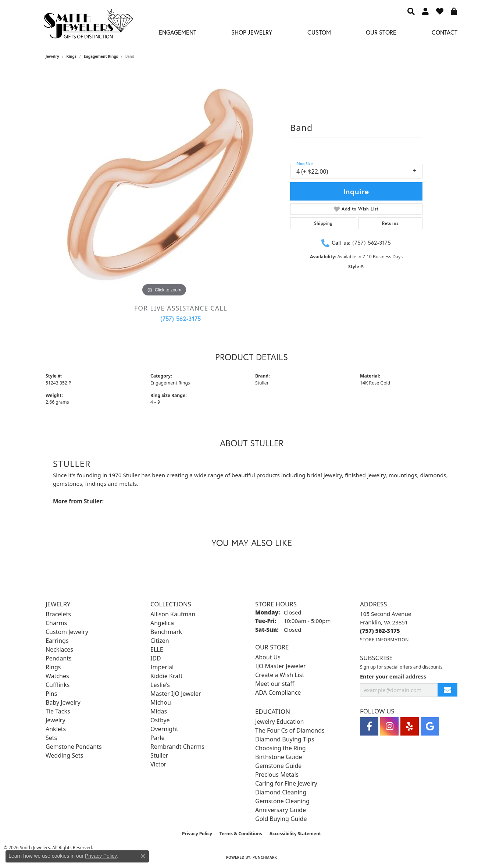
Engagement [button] (178, 32)
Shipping (323, 223)
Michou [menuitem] (161, 702)
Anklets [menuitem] (56, 729)
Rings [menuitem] (53, 667)
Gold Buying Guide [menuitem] (281, 819)
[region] (164, 188)
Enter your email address (393, 676)
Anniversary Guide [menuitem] (281, 810)
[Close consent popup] (143, 856)
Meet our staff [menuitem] (275, 684)
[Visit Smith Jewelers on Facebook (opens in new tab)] (369, 726)
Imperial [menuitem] (162, 667)
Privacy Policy (197, 834)
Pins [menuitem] (51, 694)
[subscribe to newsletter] (447, 690)
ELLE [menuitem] (157, 649)
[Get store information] (384, 640)
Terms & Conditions (241, 834)
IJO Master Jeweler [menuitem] (281, 666)
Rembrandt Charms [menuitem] (177, 747)
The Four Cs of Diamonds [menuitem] (290, 730)
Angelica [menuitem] (162, 623)
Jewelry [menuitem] (56, 720)
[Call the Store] (380, 631)
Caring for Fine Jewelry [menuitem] (286, 783)
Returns (390, 223)
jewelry (52, 56)
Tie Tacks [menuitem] (58, 711)
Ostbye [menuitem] (160, 720)
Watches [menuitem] (57, 676)
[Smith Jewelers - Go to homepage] (88, 26)
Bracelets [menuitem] (58, 614)
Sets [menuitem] (51, 738)
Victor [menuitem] (158, 764)
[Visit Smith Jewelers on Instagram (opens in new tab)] (389, 726)
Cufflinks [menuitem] (58, 685)
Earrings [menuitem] (57, 641)
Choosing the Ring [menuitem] (281, 748)
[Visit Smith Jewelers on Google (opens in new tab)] (430, 726)
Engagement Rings (101, 56)
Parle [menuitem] (157, 738)
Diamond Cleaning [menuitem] (281, 792)
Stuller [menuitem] (159, 755)
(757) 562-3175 (181, 318)
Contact (445, 32)
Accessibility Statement (295, 834)
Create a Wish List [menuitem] (280, 675)
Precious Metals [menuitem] (277, 775)
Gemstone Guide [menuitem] (278, 766)
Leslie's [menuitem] (160, 685)
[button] (411, 11)
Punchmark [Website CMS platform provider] (265, 857)
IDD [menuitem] (156, 658)
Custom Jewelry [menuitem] (67, 632)
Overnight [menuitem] (164, 729)
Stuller (262, 383)
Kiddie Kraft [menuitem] (166, 676)
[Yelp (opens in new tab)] (410, 726)
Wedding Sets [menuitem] (65, 755)
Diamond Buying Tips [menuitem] (285, 739)
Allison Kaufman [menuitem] (173, 614)
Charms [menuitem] (56, 623)
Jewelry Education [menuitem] (279, 722)
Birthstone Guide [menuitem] (279, 757)
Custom (319, 32)
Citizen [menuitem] (160, 641)
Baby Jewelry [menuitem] (63, 702)
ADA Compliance (278, 692)
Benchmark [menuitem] (166, 632)
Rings (72, 56)
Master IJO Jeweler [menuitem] (176, 694)
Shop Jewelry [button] (252, 32)
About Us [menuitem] (268, 657)
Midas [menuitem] (159, 711)
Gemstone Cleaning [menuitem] (282, 801)
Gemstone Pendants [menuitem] (74, 747)
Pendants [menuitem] (59, 658)
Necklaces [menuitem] (59, 649)
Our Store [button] (381, 32)
